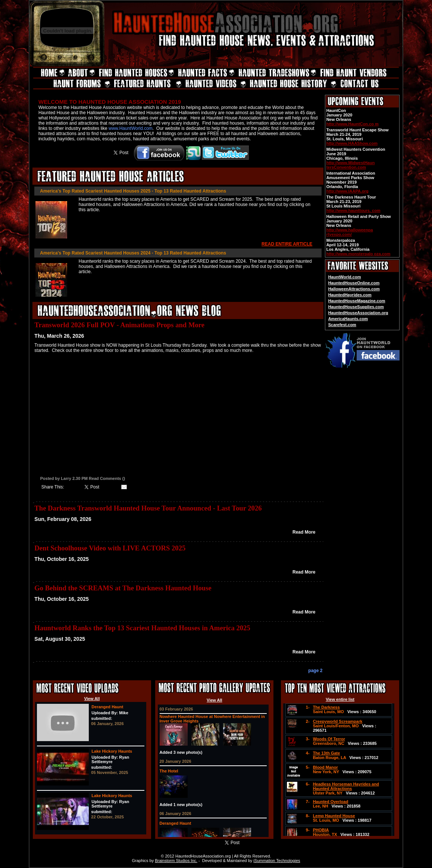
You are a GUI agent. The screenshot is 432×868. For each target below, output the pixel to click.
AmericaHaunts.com (348, 319)
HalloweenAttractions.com (354, 289)
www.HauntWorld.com (131, 128)
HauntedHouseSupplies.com (356, 307)
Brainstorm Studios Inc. (176, 861)
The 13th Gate (327, 753)
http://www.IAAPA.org (348, 191)
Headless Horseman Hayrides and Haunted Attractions (346, 786)
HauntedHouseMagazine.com (357, 301)
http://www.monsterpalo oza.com (359, 254)
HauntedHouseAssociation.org (358, 313)
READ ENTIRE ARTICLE (287, 244)
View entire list (340, 699)
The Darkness (326, 707)
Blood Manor (325, 767)
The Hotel (169, 771)
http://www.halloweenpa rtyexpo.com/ (350, 232)
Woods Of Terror (329, 739)
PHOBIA (321, 830)
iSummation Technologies (277, 861)
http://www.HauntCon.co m (353, 124)
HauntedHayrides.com (350, 295)
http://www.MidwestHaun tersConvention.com (351, 165)
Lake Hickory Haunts (112, 751)
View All (92, 699)
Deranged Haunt (107, 707)
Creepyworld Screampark (338, 721)
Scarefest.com (342, 325)
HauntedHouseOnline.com (354, 283)
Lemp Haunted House (334, 816)
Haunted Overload (331, 802)
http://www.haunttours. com (353, 210)
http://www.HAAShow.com (352, 143)
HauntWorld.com (345, 277)
